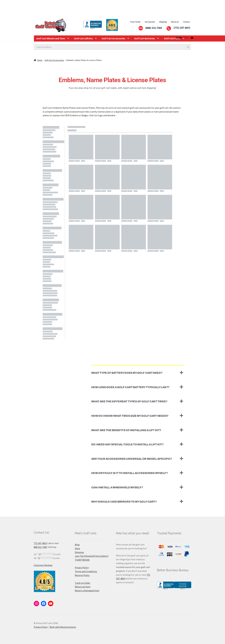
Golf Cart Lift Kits (83, 38)
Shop (77, 548)
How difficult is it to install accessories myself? (130, 473)
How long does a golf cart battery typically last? (130, 387)
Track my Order (83, 583)
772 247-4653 (40, 543)
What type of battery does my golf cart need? (127, 373)
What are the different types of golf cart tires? (129, 401)
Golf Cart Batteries (145, 38)
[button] (137, 373)
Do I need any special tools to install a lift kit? (127, 444)
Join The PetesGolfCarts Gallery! (92, 556)
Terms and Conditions (86, 571)
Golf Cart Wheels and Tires (51, 38)
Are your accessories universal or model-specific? (132, 459)
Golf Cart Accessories (113, 38)
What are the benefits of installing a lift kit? (126, 430)
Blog (77, 545)
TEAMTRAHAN (82, 560)
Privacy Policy (82, 568)
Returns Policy (82, 575)
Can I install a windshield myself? (117, 487)
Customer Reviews (43, 565)
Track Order (135, 22)
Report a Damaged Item (87, 590)
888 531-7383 (40, 547)
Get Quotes (150, 22)
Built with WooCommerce (63, 627)
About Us (175, 22)
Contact (186, 22)
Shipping (163, 22)
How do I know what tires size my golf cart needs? (130, 416)
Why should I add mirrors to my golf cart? (124, 502)
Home (40, 60)
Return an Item (83, 587)
